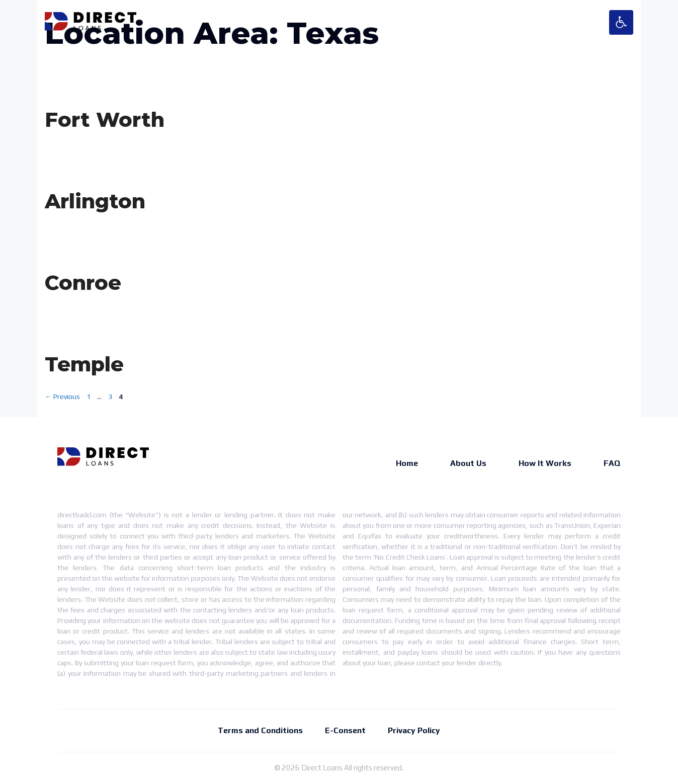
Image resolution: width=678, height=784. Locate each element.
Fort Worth (105, 120)
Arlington (95, 201)
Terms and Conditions (260, 730)
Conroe (83, 283)
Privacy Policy (414, 730)
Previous (62, 397)
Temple (84, 364)
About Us (468, 463)
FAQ (612, 463)
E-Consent (345, 730)
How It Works (545, 463)
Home (407, 463)
